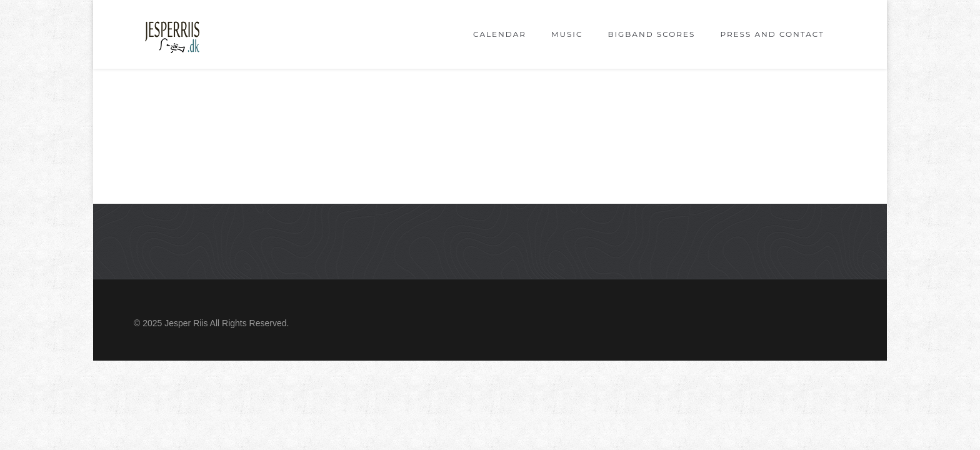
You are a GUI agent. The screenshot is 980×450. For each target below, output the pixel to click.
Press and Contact (772, 34)
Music (567, 34)
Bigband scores (651, 34)
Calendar (500, 34)
